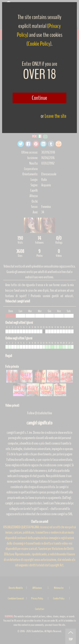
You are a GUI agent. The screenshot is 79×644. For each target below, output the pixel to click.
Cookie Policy (39, 44)
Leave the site (56, 116)
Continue (39, 98)
